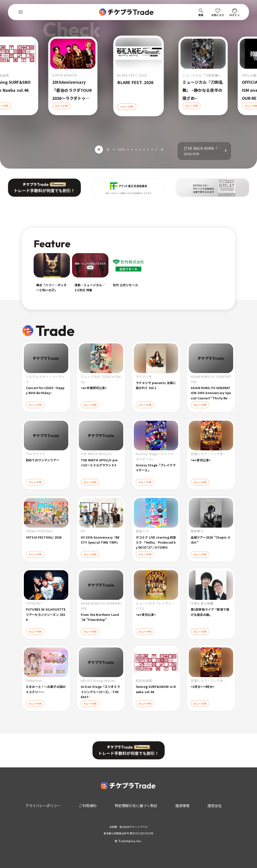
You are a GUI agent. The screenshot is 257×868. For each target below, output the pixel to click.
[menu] (21, 12)
